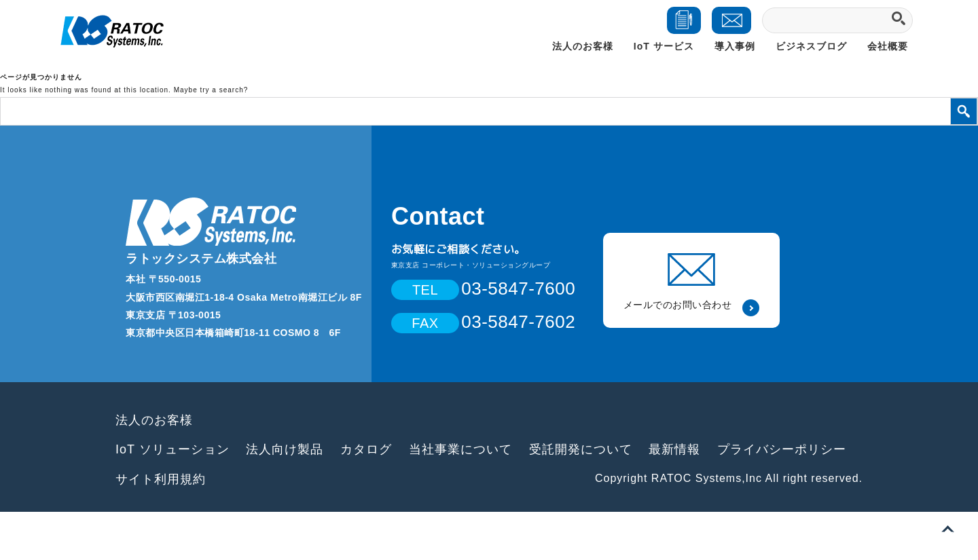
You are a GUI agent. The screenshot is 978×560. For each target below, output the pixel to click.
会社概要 (888, 46)
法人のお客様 (583, 46)
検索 (964, 111)
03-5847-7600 (518, 288)
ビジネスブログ (811, 46)
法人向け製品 (285, 449)
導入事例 (735, 46)
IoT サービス (664, 46)
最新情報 (674, 449)
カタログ (366, 449)
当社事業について (460, 449)
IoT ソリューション (173, 449)
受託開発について (581, 449)
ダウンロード (685, 26)
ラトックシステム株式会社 (201, 259)
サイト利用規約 (161, 479)
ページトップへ (947, 529)
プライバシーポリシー (782, 449)
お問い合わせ (733, 26)
